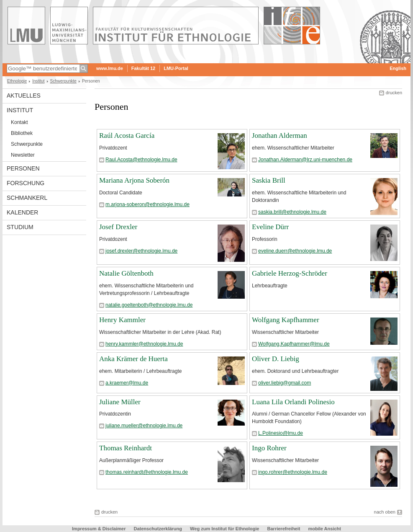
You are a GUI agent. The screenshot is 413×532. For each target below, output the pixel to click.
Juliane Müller (120, 402)
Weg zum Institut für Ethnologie (224, 529)
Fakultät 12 (143, 68)
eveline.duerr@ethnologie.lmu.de (295, 251)
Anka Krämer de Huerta (133, 359)
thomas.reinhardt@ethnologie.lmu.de (147, 472)
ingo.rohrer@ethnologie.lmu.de (293, 472)
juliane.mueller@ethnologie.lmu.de (144, 426)
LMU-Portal (176, 68)
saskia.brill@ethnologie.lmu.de (292, 212)
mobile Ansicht (325, 529)
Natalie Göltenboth (126, 273)
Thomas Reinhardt (126, 448)
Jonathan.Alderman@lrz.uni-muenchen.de (305, 160)
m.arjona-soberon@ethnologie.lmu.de (147, 204)
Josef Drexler (118, 227)
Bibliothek (22, 133)
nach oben (385, 512)
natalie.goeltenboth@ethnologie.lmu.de (149, 305)
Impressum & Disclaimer (99, 529)
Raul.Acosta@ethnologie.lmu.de (141, 160)
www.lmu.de (110, 68)
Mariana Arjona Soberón (134, 180)
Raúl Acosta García (127, 136)
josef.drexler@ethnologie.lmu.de (141, 251)
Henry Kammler (122, 320)
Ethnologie (17, 81)
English (398, 68)
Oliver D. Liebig (276, 359)
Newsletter (23, 155)
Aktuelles (24, 96)
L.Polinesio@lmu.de (281, 433)
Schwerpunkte (63, 81)
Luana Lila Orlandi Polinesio (293, 402)
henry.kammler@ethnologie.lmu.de (144, 344)
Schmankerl (27, 198)
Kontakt (19, 122)
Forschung (26, 183)
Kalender (22, 212)
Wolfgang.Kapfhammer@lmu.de (294, 344)
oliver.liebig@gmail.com (285, 383)
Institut (38, 81)
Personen (23, 168)
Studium (20, 227)
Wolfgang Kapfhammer (286, 320)
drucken (394, 93)
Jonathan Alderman (280, 136)
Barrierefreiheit (285, 529)
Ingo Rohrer (269, 448)
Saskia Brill (269, 180)
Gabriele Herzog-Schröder (290, 273)
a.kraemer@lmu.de (127, 383)
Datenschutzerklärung (158, 529)
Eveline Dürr (270, 227)
